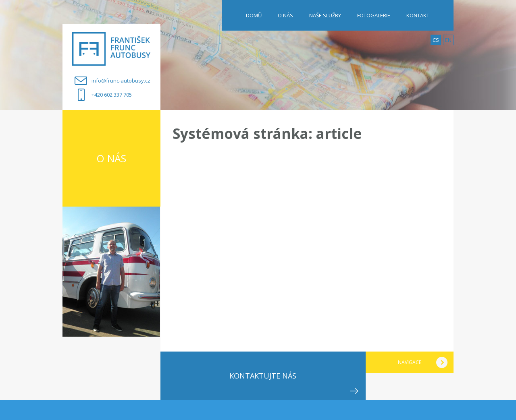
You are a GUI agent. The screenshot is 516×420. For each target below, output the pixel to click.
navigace (410, 362)
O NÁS (285, 15)
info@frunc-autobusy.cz (121, 81)
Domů (254, 15)
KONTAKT (418, 15)
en (448, 40)
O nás (111, 158)
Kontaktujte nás (263, 376)
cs (436, 40)
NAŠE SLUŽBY (325, 15)
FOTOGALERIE (374, 15)
